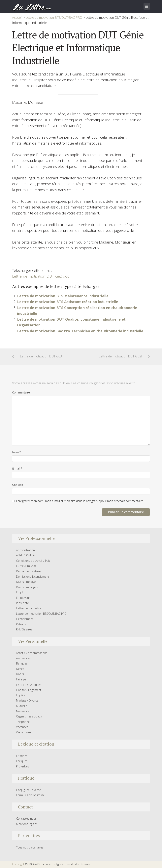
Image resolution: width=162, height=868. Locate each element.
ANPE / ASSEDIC (26, 555)
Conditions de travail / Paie (33, 561)
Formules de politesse (30, 795)
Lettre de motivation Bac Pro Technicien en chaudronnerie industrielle (80, 331)
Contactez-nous (26, 819)
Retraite (21, 624)
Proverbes (23, 766)
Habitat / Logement (29, 690)
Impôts (21, 695)
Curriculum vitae (26, 566)
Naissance (23, 711)
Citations (22, 756)
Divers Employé (26, 582)
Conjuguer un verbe (29, 790)
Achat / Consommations (32, 653)
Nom (17, 452)
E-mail (17, 468)
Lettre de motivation (29, 608)
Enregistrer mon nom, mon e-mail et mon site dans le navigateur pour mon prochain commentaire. (80, 501)
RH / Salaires (24, 629)
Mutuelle (22, 706)
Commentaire (21, 392)
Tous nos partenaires (30, 847)
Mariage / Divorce (27, 700)
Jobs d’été (22, 603)
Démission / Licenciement (33, 577)
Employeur (23, 598)
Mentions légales (27, 824)
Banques (22, 663)
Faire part (22, 679)
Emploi (21, 592)
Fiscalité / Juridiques (29, 685)
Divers (20, 674)
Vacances (22, 727)
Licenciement (25, 619)
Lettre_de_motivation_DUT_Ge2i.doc (41, 276)
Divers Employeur (27, 587)
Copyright (18, 864)
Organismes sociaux (29, 716)
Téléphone (23, 722)
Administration (25, 550)
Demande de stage (28, 571)
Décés (20, 669)
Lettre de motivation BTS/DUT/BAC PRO (41, 614)
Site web (18, 485)
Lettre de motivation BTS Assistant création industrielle (68, 302)
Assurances (23, 658)
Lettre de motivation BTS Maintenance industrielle (63, 296)
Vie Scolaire (23, 732)
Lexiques (22, 761)
